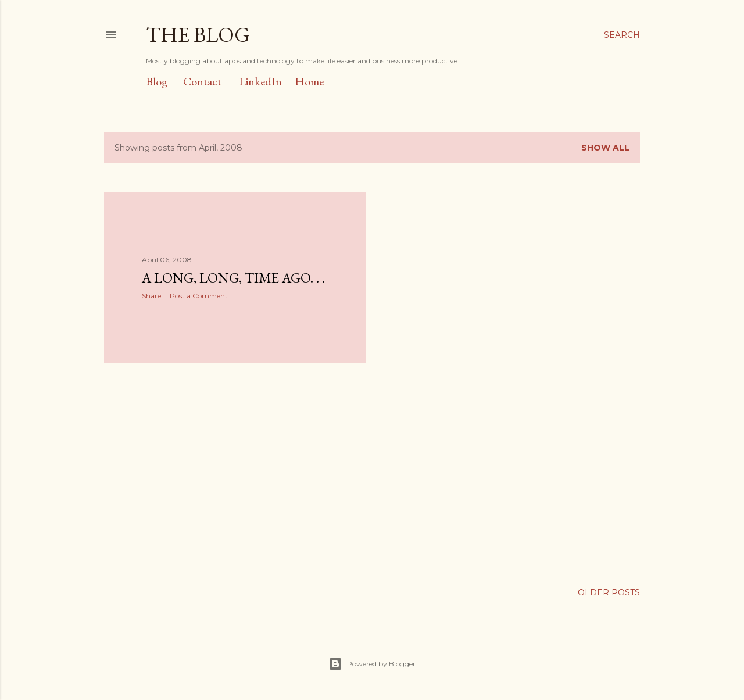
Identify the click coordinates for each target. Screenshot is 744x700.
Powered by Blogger (372, 664)
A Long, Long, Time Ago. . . (233, 278)
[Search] (622, 35)
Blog (157, 81)
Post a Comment (199, 296)
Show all (605, 148)
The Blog (198, 35)
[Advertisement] (235, 473)
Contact (202, 81)
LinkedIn (260, 81)
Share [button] (151, 296)
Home (309, 81)
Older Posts (609, 592)
